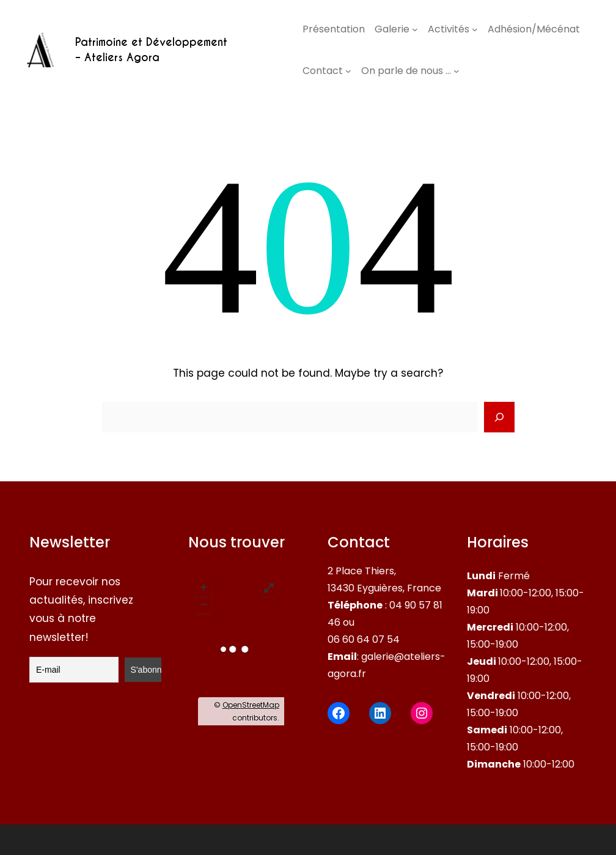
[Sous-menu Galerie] (415, 29)
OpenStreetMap (251, 705)
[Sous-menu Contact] (348, 71)
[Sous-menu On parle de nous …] (457, 71)
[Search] (499, 417)
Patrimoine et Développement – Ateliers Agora (151, 50)
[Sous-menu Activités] (475, 29)
